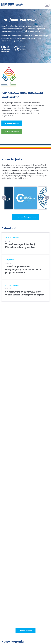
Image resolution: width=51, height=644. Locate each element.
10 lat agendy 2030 (12, 123)
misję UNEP (33, 36)
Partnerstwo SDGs (12, 131)
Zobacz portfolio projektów (26, 217)
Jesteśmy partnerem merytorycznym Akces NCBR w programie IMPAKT (23, 269)
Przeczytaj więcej (25, 630)
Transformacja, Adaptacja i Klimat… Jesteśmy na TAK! (21, 246)
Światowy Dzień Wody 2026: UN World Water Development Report (25, 293)
